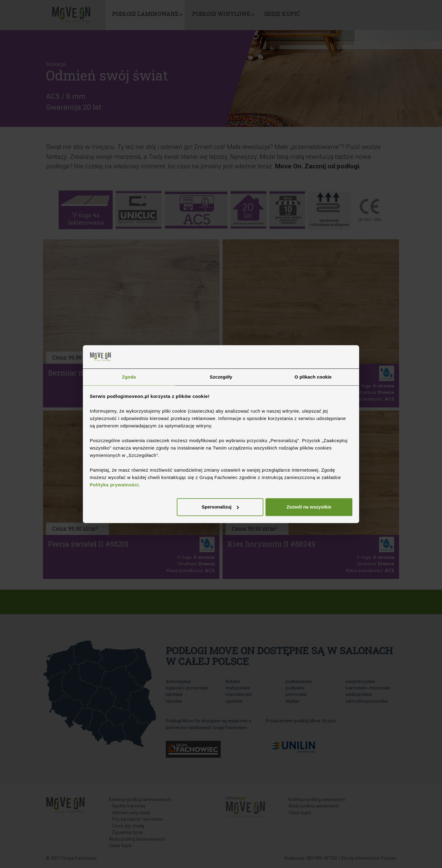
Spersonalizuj (220, 507)
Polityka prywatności (114, 485)
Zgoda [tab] (129, 377)
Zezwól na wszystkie (309, 507)
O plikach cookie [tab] (313, 377)
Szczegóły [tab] (221, 377)
